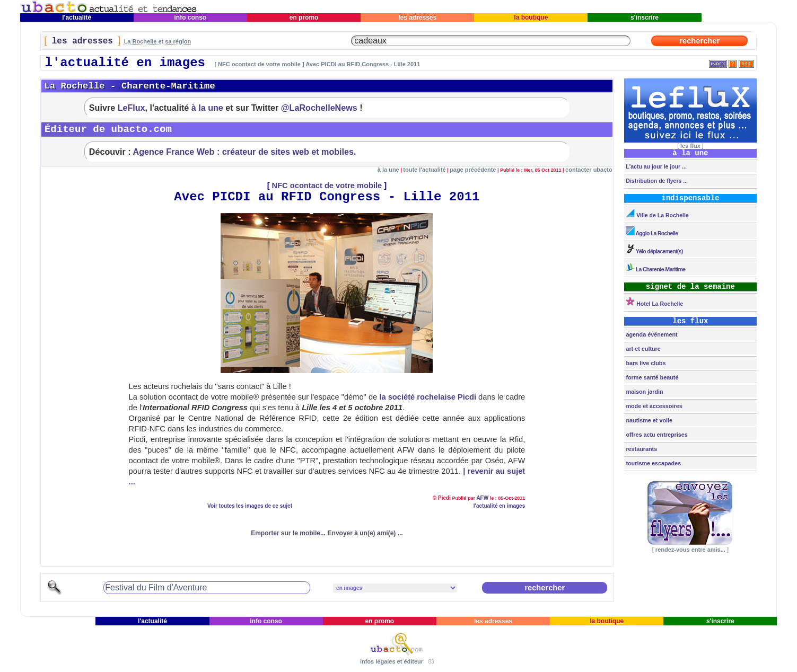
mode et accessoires (653, 406)
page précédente (473, 170)
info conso (190, 17)
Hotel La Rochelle (654, 302)
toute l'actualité (424, 170)
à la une (207, 108)
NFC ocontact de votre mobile (327, 185)
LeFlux (132, 108)
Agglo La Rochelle (651, 231)
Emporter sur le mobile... (288, 533)
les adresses (418, 17)
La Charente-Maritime (655, 267)
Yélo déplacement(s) (653, 249)
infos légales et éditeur (392, 661)
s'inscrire (645, 17)
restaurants (641, 449)
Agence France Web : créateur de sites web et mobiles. (245, 152)
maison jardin (643, 392)
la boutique (531, 17)
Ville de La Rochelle (656, 213)
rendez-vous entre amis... (690, 550)
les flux (690, 146)
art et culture (642, 349)
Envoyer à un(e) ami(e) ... (365, 533)
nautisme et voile (648, 420)
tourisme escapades (653, 463)
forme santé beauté (651, 377)
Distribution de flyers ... (656, 181)
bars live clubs (645, 363)
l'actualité (77, 17)
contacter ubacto (589, 170)
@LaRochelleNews (319, 108)
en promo (304, 17)
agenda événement (651, 334)
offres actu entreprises (656, 435)
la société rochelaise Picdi (428, 397)
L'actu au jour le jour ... (655, 166)
